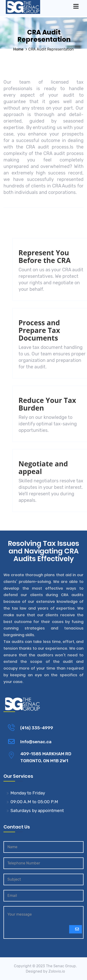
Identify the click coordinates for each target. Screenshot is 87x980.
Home (18, 49)
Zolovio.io (57, 971)
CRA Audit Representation (51, 49)
